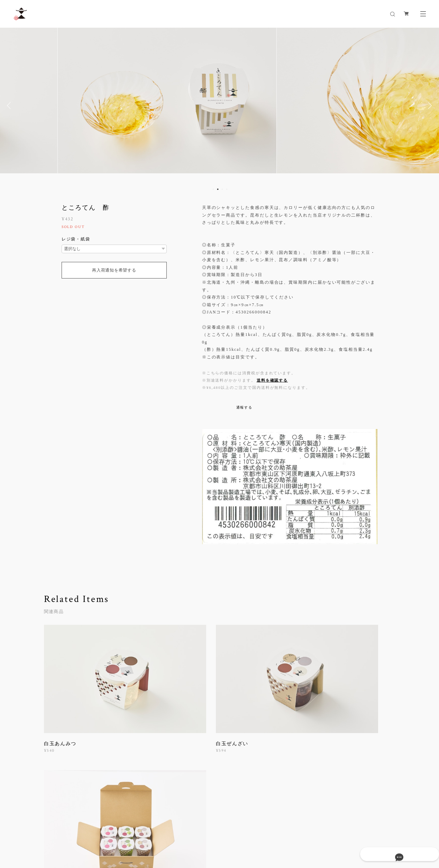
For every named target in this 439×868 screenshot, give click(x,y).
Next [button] (429, 106)
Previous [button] (10, 106)
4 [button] (227, 189)
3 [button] (222, 189)
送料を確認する (272, 380)
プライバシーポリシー (73, 830)
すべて (66, 770)
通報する (245, 407)
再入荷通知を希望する (114, 270)
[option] (219, 106)
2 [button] (218, 189)
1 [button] (213, 189)
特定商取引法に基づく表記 (125, 830)
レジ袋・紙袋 (76, 239)
